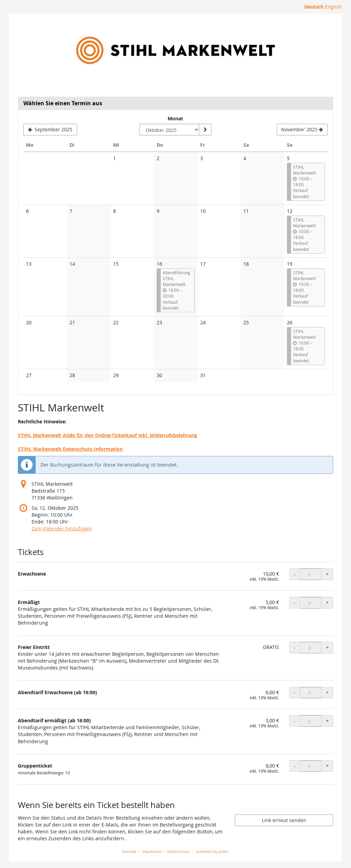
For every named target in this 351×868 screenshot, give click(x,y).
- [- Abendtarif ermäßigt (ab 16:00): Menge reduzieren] (295, 721)
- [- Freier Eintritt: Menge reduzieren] (295, 647)
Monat (175, 118)
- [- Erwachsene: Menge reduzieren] (295, 574)
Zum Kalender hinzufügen (62, 528)
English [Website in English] (333, 7)
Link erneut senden (284, 820)
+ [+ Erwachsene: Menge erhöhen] (327, 574)
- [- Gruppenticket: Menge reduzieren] (295, 766)
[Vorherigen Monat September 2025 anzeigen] (50, 130)
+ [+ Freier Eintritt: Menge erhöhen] (327, 647)
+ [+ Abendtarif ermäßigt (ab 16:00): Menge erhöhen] (327, 721)
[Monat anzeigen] (205, 130)
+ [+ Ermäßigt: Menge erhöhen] (327, 602)
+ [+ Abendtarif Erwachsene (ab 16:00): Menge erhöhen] (327, 692)
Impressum (152, 851)
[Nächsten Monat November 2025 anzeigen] (302, 130)
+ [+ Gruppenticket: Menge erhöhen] (327, 766)
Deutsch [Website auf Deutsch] (314, 7)
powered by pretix (212, 851)
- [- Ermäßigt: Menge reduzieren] (295, 602)
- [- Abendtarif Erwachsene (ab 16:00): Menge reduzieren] (295, 692)
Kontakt (129, 851)
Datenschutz (178, 851)
